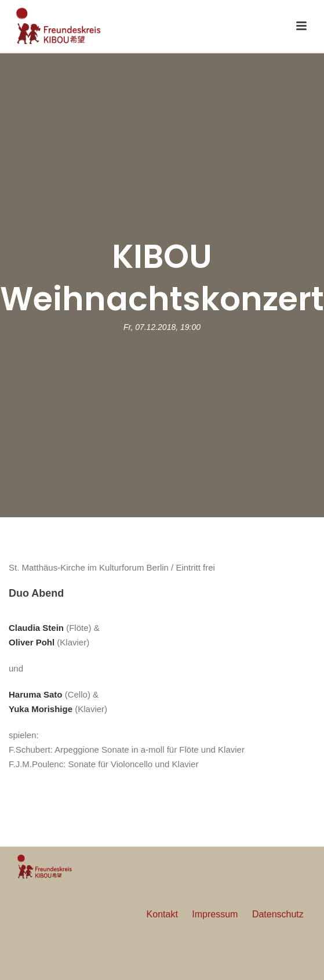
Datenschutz (278, 914)
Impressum (215, 914)
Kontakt (162, 914)
